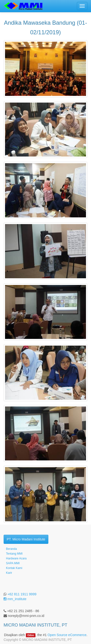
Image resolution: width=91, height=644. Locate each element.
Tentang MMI (14, 554)
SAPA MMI (13, 563)
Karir (9, 573)
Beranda (11, 549)
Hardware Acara (16, 558)
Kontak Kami (14, 568)
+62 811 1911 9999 (22, 594)
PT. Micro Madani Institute (26, 539)
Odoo (31, 635)
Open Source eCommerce (67, 635)
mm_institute (15, 599)
